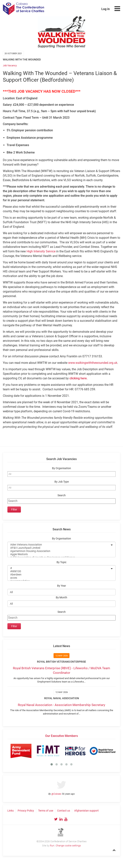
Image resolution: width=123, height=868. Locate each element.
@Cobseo (56, 794)
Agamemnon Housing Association (59, 551)
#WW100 (59, 571)
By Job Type (62, 482)
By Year (62, 586)
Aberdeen (59, 575)
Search (62, 495)
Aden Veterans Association (59, 545)
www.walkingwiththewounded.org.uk (93, 363)
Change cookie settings (68, 846)
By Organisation (61, 468)
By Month (61, 598)
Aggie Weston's (59, 554)
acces (59, 578)
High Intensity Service (41, 251)
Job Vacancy (10, 65)
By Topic (61, 562)
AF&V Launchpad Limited (59, 548)
